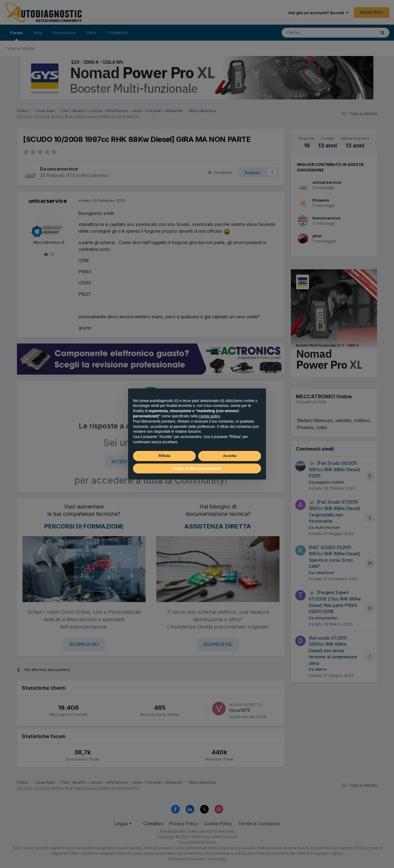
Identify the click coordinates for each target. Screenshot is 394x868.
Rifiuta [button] (164, 456)
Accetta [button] (229, 456)
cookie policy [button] (209, 416)
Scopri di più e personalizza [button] (197, 468)
